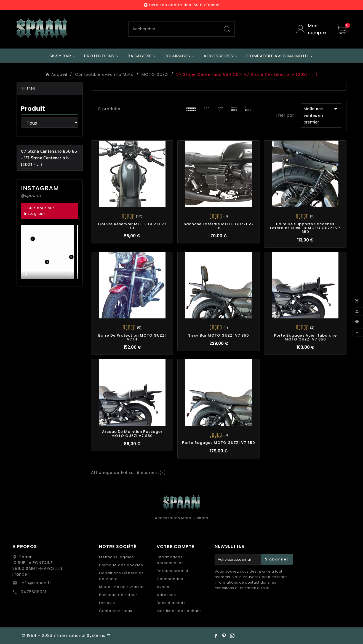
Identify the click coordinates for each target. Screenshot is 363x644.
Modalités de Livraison (122, 587)
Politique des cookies (121, 565)
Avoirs (163, 587)
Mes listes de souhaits (179, 611)
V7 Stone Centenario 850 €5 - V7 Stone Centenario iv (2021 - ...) (49, 158)
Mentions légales (117, 557)
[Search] (227, 29)
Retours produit (173, 571)
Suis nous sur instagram (39, 211)
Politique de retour (118, 595)
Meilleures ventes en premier (321, 115)
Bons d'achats (171, 603)
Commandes (170, 579)
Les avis (107, 603)
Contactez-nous (116, 611)
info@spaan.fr (35, 583)
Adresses (166, 595)
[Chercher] (174, 29)
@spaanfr (31, 195)
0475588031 (33, 592)
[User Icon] (312, 29)
